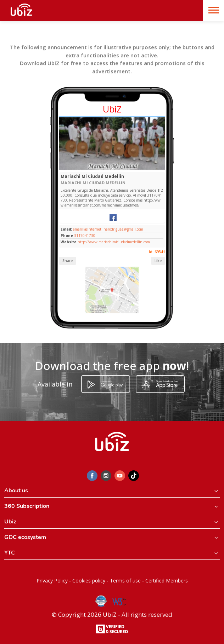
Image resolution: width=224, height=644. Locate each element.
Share (68, 261)
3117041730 (85, 236)
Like (158, 261)
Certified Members (167, 581)
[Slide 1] (112, 169)
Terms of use (125, 581)
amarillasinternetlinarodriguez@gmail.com (108, 229)
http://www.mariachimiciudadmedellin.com (114, 242)
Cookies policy (89, 581)
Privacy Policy (52, 581)
